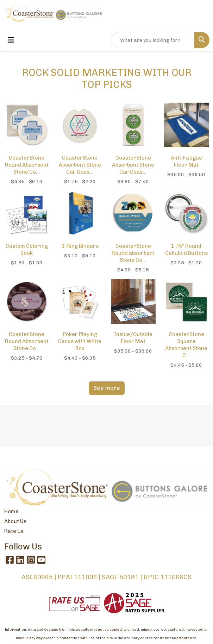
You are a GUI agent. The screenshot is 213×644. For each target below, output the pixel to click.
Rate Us (14, 531)
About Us (15, 521)
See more (107, 388)
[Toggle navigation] (11, 40)
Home (11, 511)
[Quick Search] (153, 40)
